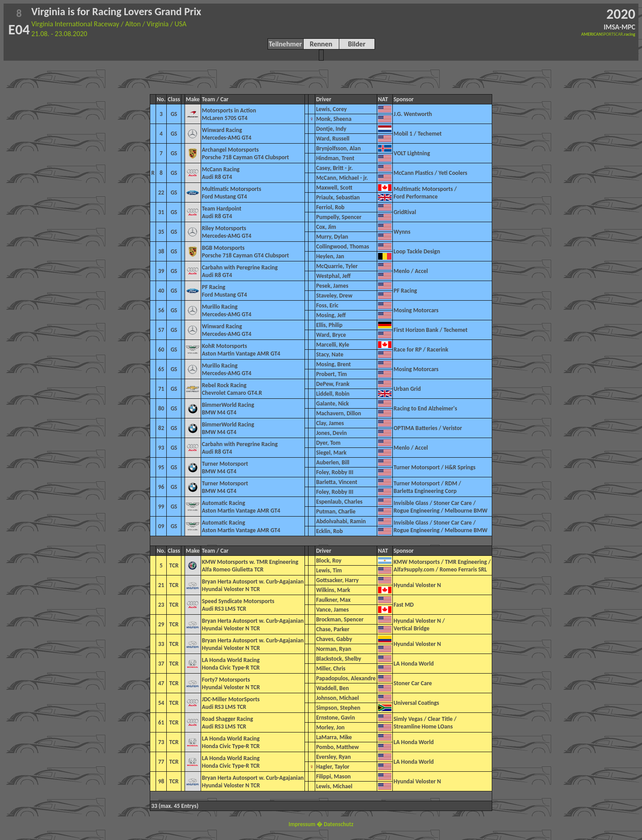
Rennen (321, 44)
